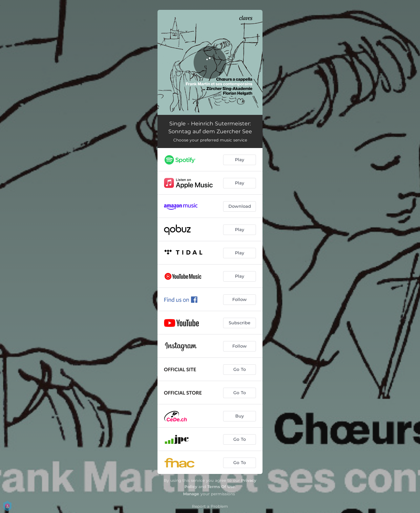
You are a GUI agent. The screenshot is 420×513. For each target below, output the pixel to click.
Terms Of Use (221, 487)
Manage (191, 494)
